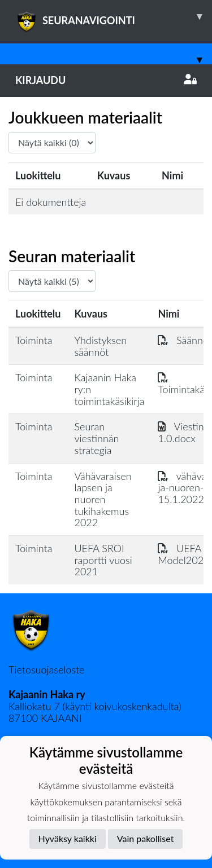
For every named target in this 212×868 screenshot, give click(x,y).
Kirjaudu (106, 80)
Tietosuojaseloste (46, 669)
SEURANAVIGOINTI (114, 16)
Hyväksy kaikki (68, 838)
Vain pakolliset (146, 838)
